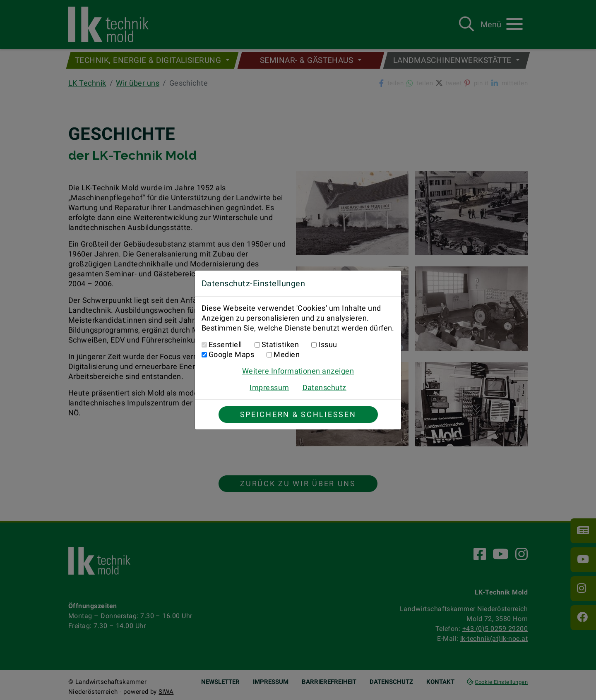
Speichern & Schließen (298, 414)
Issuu (328, 344)
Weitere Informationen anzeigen (298, 371)
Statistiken (280, 344)
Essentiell (225, 344)
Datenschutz (324, 387)
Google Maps (231, 354)
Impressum (269, 387)
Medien (287, 354)
